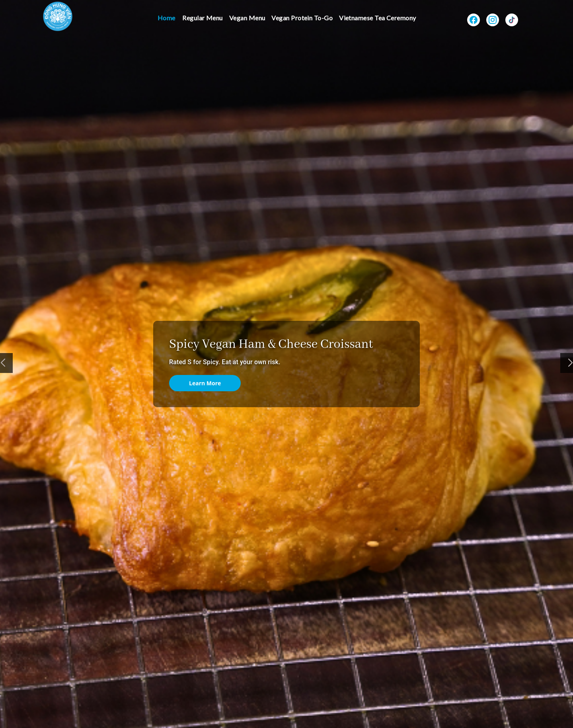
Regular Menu (203, 18)
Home (167, 18)
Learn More (205, 383)
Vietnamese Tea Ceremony (378, 18)
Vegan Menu (247, 18)
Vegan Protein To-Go (302, 18)
